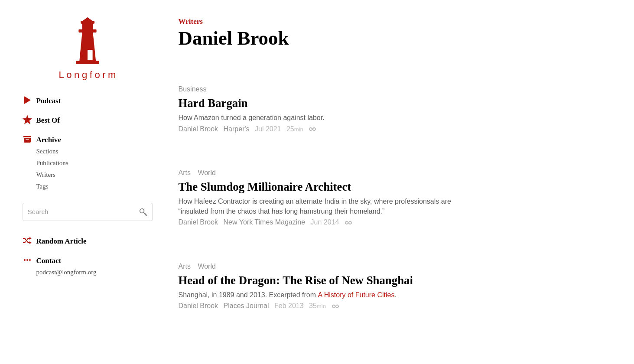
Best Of (41, 120)
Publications (52, 163)
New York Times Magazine (265, 222)
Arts (185, 173)
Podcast (42, 100)
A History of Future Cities (356, 295)
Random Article (55, 240)
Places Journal (246, 306)
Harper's (237, 129)
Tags (42, 186)
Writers (46, 175)
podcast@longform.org (67, 272)
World (207, 173)
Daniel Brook (198, 129)
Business (193, 89)
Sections (47, 151)
